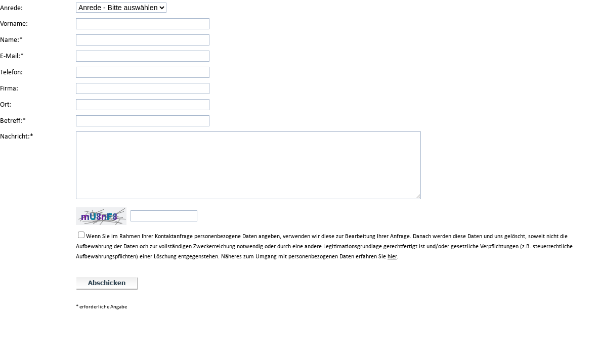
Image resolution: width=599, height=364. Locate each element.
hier (392, 256)
